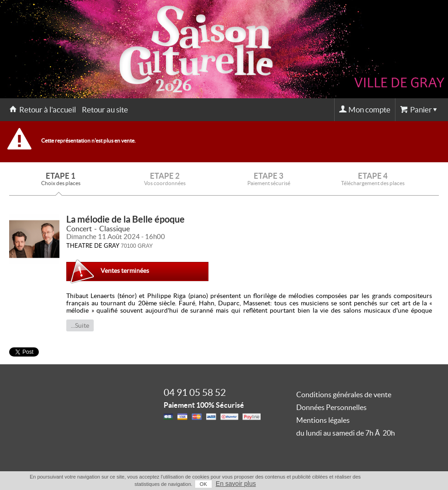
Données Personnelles (331, 407)
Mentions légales (323, 420)
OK (203, 484)
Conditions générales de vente (344, 394)
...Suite (80, 325)
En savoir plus (236, 484)
